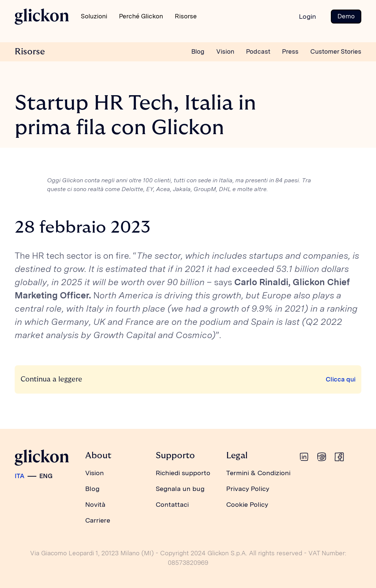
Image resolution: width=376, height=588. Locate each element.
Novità (95, 504)
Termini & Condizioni (258, 473)
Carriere (98, 520)
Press (290, 51)
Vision (225, 51)
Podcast (258, 51)
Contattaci (172, 504)
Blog (198, 51)
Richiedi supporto (183, 473)
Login (308, 16)
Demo (346, 16)
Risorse (30, 52)
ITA (20, 476)
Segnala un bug (180, 489)
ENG (46, 476)
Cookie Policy (247, 504)
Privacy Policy (248, 489)
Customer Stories (336, 51)
